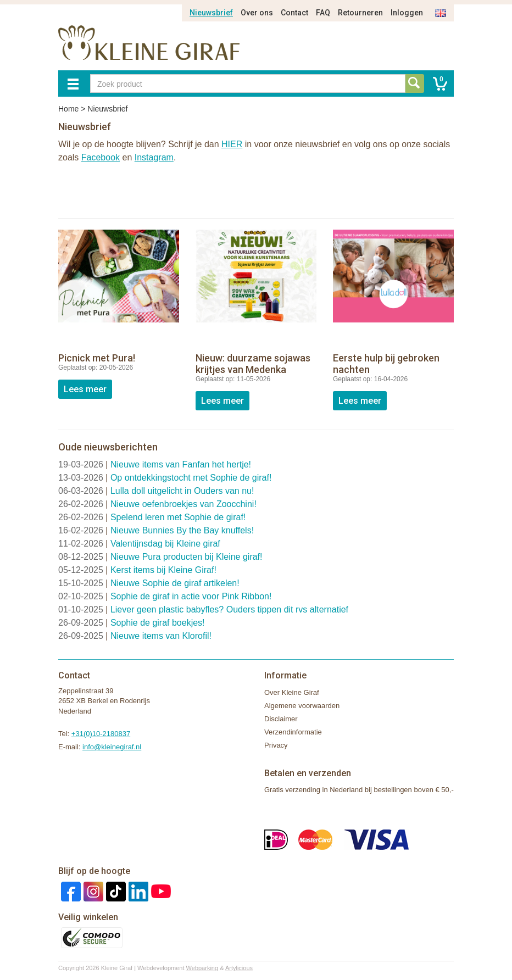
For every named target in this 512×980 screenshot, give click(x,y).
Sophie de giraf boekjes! (158, 623)
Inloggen (407, 13)
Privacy (276, 745)
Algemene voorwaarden (302, 706)
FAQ (323, 13)
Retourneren (360, 13)
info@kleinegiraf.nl (112, 747)
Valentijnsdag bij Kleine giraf (165, 544)
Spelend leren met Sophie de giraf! (178, 517)
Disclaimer (281, 719)
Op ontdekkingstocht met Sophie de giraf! (191, 478)
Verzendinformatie (293, 732)
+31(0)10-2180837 (101, 734)
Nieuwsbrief (211, 13)
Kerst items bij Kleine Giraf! (163, 570)
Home (68, 109)
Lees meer (85, 389)
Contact (294, 13)
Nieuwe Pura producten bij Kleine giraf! (187, 557)
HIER (232, 144)
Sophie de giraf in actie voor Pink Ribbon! (191, 596)
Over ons (257, 13)
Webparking (202, 968)
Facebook (101, 157)
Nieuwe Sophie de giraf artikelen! (175, 583)
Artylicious (239, 968)
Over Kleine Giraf (292, 692)
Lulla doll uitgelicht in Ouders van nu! (182, 491)
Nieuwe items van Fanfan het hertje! (181, 464)
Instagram (154, 157)
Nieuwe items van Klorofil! (161, 636)
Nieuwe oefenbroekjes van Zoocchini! (183, 504)
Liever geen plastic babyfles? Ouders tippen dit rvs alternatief (229, 609)
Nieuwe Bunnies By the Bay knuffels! (182, 530)
